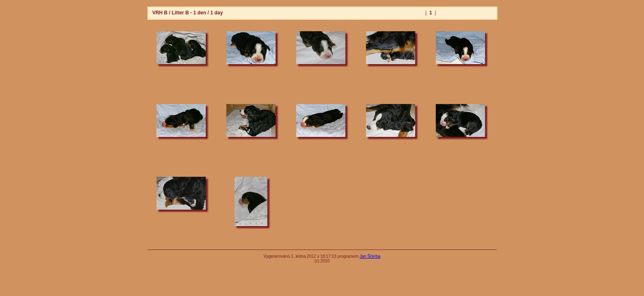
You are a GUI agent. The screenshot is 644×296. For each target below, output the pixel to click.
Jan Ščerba (370, 256)
